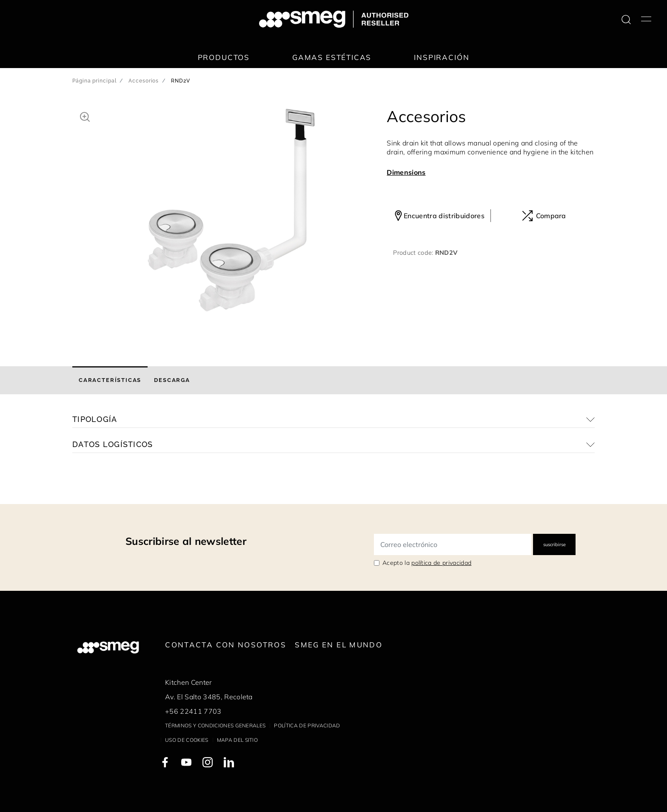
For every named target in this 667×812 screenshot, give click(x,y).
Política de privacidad (307, 725)
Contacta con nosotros (226, 645)
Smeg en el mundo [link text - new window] (339, 645)
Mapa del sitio (237, 740)
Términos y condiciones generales (215, 725)
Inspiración (442, 57)
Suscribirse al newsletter (186, 541)
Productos (224, 57)
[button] (85, 116)
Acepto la (427, 563)
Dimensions (406, 172)
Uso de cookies (187, 740)
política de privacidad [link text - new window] (441, 563)
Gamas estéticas (332, 57)
